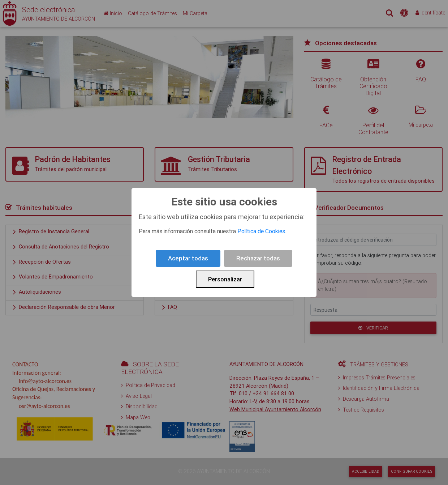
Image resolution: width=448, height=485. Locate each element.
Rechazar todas (258, 258)
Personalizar (225, 279)
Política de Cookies (261, 231)
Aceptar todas (188, 258)
